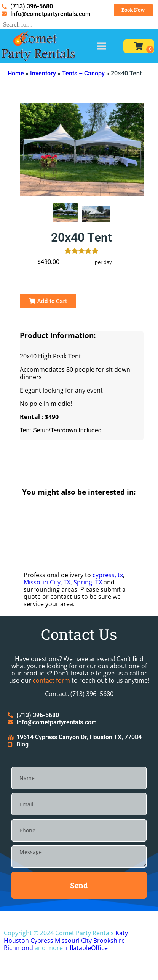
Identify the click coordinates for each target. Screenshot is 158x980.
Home (16, 73)
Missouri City (73, 941)
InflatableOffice (86, 948)
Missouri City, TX (47, 582)
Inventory (43, 73)
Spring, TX (88, 582)
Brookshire (109, 941)
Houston (16, 941)
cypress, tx (108, 575)
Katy (122, 933)
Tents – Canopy (83, 73)
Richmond (18, 948)
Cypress (42, 941)
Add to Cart (48, 301)
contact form (51, 680)
